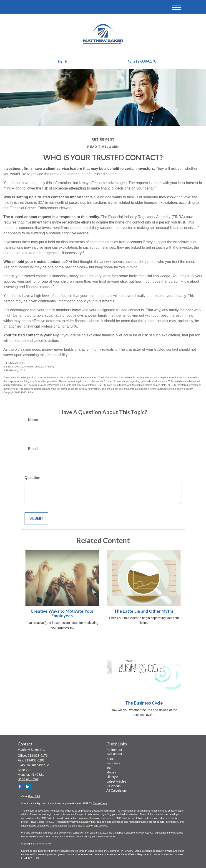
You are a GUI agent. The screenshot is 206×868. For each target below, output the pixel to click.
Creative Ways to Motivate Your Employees (62, 614)
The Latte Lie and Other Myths (144, 611)
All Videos (113, 786)
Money (111, 772)
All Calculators (117, 790)
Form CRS (34, 796)
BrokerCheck (100, 803)
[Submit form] (36, 519)
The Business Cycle (144, 703)
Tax (109, 768)
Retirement (114, 750)
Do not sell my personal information (95, 836)
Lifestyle (112, 777)
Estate (111, 759)
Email (33, 449)
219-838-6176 (142, 61)
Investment (114, 754)
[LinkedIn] (60, 62)
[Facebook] (66, 62)
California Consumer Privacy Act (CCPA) (135, 833)
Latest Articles (116, 781)
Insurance (113, 763)
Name (33, 420)
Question (32, 478)
